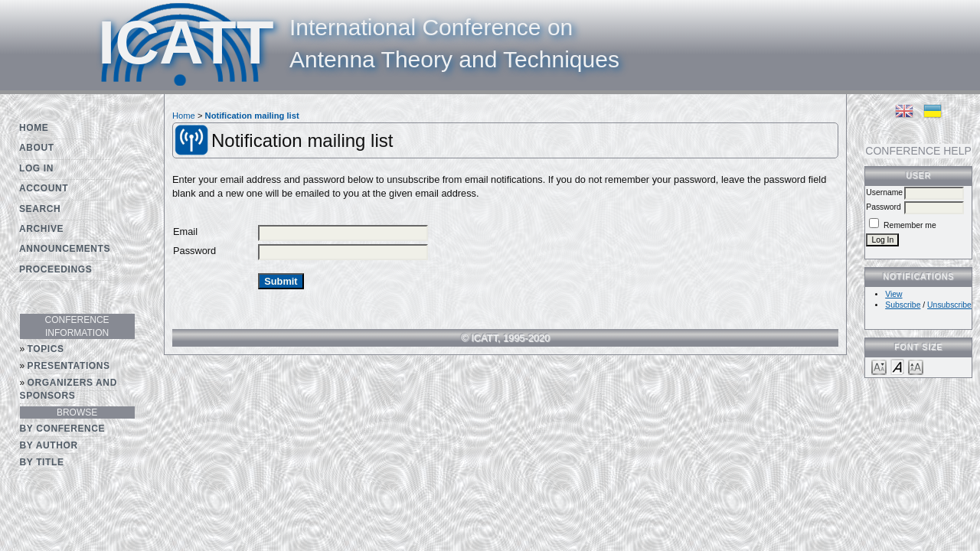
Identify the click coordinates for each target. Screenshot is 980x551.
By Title (42, 462)
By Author (49, 445)
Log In (36, 168)
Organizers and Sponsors (69, 389)
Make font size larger (916, 366)
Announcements (65, 249)
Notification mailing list (252, 116)
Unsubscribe (949, 305)
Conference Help (918, 151)
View (893, 294)
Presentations (69, 366)
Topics (46, 349)
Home (34, 128)
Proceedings (56, 269)
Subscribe (903, 305)
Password (884, 207)
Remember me (910, 225)
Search (40, 209)
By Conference (63, 429)
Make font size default (897, 366)
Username (884, 192)
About (37, 148)
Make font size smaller (879, 366)
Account (44, 188)
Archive (41, 229)
